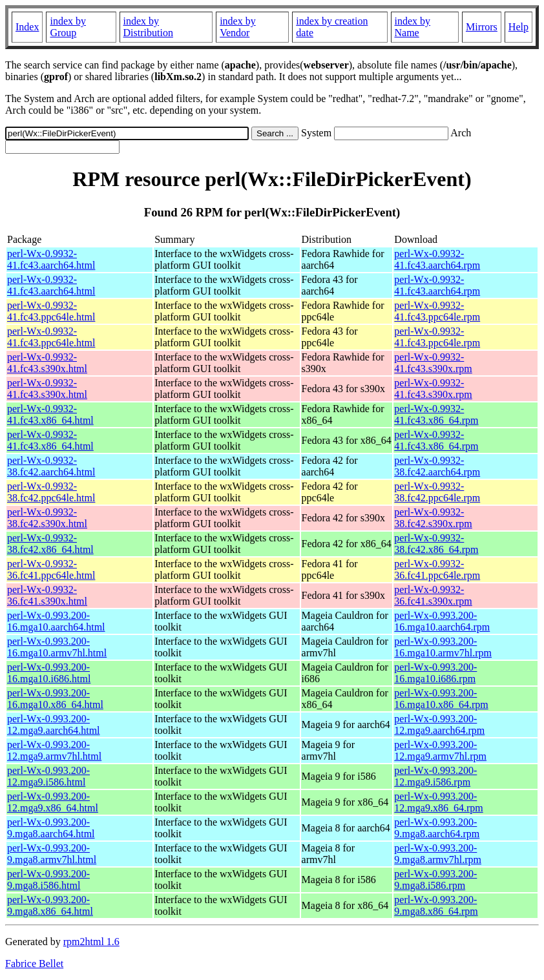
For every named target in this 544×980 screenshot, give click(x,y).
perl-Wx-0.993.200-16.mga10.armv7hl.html (57, 647)
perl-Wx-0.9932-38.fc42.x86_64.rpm (436, 544)
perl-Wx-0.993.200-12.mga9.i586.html (48, 776)
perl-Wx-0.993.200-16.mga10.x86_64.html (55, 699)
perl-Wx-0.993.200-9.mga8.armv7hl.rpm (438, 854)
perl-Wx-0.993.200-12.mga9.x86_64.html (53, 802)
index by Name (413, 27)
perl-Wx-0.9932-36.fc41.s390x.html (47, 595)
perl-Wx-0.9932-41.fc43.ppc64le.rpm (437, 311)
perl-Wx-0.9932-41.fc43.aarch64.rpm (437, 259)
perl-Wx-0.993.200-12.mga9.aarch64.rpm (439, 725)
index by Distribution (148, 27)
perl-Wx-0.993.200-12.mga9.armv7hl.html (54, 750)
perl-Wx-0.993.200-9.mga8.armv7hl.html (52, 854)
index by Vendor (238, 27)
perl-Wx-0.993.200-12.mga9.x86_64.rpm (438, 802)
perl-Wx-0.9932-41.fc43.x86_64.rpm (436, 414)
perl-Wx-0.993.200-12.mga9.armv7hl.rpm (440, 750)
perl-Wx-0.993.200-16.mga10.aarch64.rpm (442, 621)
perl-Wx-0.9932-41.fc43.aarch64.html (51, 259)
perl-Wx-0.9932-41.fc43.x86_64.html (50, 414)
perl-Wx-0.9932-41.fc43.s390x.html (47, 363)
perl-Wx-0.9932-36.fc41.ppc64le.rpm (437, 569)
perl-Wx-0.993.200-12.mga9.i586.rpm (435, 776)
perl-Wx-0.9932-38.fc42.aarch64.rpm (437, 466)
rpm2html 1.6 (91, 942)
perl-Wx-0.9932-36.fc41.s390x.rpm (433, 595)
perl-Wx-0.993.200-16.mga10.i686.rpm (435, 673)
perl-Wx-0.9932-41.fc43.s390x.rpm (433, 363)
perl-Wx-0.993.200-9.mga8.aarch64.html (51, 828)
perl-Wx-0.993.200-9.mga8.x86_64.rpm (436, 905)
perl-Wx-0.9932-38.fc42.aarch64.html (51, 466)
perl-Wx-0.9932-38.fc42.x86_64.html (50, 544)
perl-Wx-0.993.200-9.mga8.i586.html (48, 880)
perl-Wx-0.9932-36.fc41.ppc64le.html (51, 569)
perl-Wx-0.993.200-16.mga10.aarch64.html (56, 621)
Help (518, 27)
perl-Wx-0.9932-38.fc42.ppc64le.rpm (437, 492)
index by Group (68, 27)
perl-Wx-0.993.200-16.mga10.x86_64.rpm (441, 699)
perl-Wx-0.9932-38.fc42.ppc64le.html (51, 492)
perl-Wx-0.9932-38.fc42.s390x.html (47, 518)
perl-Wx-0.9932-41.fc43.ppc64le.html (51, 311)
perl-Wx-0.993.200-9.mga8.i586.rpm (435, 880)
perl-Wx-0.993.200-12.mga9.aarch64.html (54, 725)
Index (27, 27)
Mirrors (482, 27)
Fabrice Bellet (34, 964)
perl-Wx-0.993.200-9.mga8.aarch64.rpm (437, 828)
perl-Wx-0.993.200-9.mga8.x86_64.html (50, 905)
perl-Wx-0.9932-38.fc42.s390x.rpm (433, 518)
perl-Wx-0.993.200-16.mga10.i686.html (49, 673)
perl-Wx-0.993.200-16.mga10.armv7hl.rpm (443, 647)
